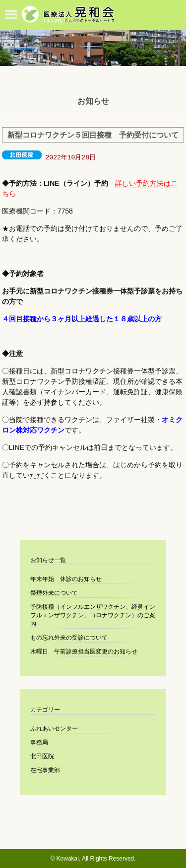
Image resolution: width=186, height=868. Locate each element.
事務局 (39, 742)
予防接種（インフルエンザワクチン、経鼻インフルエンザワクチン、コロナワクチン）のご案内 (93, 615)
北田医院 (42, 756)
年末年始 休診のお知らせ (66, 579)
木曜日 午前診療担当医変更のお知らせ (84, 651)
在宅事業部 (45, 770)
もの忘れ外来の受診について (69, 638)
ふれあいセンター (54, 728)
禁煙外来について (54, 593)
